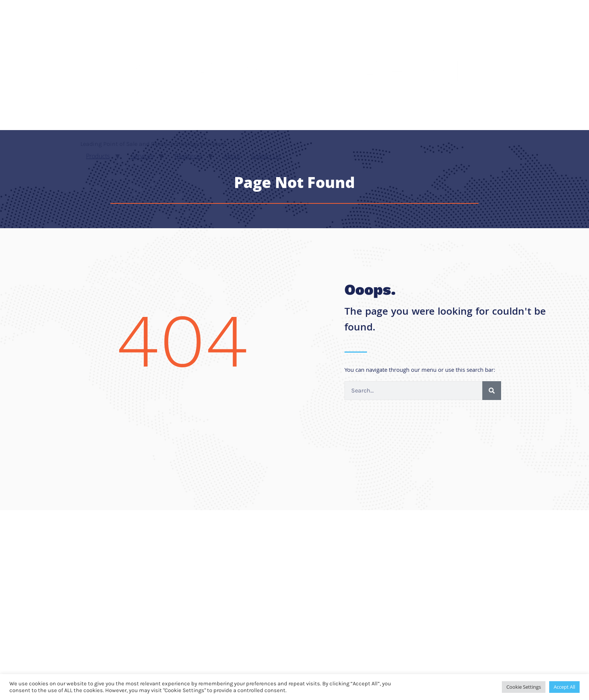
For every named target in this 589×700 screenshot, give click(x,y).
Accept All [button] (564, 687)
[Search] (492, 391)
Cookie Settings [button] (524, 687)
